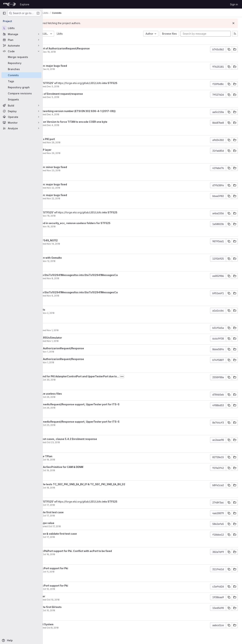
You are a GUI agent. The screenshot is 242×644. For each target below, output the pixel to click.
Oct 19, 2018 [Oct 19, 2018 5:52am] (79, 470)
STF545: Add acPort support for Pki (76, 568)
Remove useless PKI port (70, 139)
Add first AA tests (65, 310)
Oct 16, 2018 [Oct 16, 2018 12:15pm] (79, 554)
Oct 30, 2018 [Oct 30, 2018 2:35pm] (79, 380)
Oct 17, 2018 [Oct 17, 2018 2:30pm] (79, 516)
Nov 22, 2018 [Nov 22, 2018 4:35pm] (84, 198)
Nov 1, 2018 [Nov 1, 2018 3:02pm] (83, 341)
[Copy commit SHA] (229, 49)
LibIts (90, 34)
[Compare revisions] (21, 93)
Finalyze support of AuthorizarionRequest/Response (87, 48)
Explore (25, 4)
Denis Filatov (61, 526)
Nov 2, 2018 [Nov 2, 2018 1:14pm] (79, 313)
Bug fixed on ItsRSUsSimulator (73, 338)
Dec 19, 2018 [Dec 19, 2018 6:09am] (79, 52)
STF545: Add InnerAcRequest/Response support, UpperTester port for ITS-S (102, 404)
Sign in (234, 4)
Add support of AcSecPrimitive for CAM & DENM (84, 467)
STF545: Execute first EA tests (73, 607)
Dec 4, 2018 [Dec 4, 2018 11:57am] (83, 125)
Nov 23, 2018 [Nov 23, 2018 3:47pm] (84, 170)
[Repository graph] (21, 87)
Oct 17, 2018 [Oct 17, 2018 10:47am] (85, 526)
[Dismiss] (233, 23)
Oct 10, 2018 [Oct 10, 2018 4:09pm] (79, 589)
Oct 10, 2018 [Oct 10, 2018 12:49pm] (79, 610)
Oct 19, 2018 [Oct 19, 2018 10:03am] (79, 460)
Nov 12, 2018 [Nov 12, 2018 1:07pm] (79, 261)
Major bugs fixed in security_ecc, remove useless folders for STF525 (97, 223)
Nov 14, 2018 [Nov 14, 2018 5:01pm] (84, 244)
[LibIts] (21, 28)
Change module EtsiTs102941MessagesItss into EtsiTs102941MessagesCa (101, 275)
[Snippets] (21, 99)
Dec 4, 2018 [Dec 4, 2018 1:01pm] (83, 114)
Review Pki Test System (69, 624)
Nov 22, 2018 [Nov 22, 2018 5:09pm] (84, 188)
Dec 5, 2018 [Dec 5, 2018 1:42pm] (83, 97)
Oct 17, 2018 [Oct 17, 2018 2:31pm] (79, 505)
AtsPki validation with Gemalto (73, 258)
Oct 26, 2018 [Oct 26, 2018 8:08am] (79, 408)
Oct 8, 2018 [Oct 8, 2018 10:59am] (83, 628)
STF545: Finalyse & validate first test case (81, 534)
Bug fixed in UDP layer (68, 150)
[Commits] (21, 75)
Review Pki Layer (65, 596)
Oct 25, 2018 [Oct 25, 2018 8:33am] (79, 425)
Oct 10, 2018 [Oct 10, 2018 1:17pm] (83, 600)
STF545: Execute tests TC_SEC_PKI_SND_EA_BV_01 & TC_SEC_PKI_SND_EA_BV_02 (105, 484)
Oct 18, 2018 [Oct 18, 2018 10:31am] (79, 488)
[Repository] (21, 63)
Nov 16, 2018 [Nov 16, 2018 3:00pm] (79, 226)
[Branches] (21, 69)
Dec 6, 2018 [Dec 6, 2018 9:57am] (79, 69)
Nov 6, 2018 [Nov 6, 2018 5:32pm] (83, 296)
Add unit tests (63, 327)
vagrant (58, 52)
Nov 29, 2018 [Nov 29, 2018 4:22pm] (84, 142)
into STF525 (140, 83)
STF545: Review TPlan (68, 456)
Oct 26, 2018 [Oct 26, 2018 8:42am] (79, 397)
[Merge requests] (21, 57)
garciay (58, 216)
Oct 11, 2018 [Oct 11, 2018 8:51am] (79, 572)
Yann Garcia (60, 86)
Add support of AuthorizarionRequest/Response (84, 348)
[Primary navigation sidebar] (4, 13)
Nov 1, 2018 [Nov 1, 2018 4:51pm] (83, 330)
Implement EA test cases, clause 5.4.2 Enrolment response (91, 439)
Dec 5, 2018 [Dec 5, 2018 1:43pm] (83, 86)
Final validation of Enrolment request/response (84, 94)
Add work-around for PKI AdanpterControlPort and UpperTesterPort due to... (102, 376)
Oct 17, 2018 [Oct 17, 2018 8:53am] (79, 537)
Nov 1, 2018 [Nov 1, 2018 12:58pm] (78, 362)
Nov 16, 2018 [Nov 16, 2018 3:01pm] (79, 216)
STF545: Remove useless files (73, 394)
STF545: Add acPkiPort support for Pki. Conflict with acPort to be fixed (98, 551)
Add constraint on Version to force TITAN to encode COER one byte (96, 122)
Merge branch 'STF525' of (71, 83)
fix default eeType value (69, 523)
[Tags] (21, 81)
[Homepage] (10, 4)
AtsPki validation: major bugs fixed (76, 66)
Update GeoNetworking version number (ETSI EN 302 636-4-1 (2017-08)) (100, 111)
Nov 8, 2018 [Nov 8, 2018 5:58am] (83, 278)
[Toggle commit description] (152, 377)
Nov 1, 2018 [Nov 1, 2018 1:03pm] (78, 352)
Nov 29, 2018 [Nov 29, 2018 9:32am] (84, 153)
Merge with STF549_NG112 (71, 240)
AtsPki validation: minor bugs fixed (76, 167)
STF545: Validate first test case (74, 512)
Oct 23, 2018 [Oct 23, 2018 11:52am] (83, 442)
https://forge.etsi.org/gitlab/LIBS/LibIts (110, 83)
